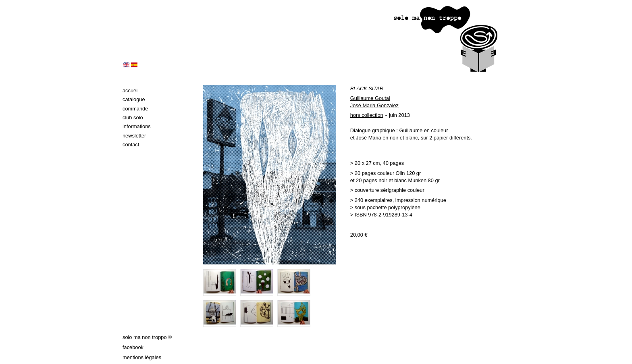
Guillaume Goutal (370, 98)
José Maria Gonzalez (374, 105)
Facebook (133, 347)
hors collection (367, 115)
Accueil (131, 90)
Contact (131, 145)
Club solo (133, 118)
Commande (135, 109)
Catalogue (134, 99)
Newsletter (134, 136)
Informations (137, 126)
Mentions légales (142, 357)
